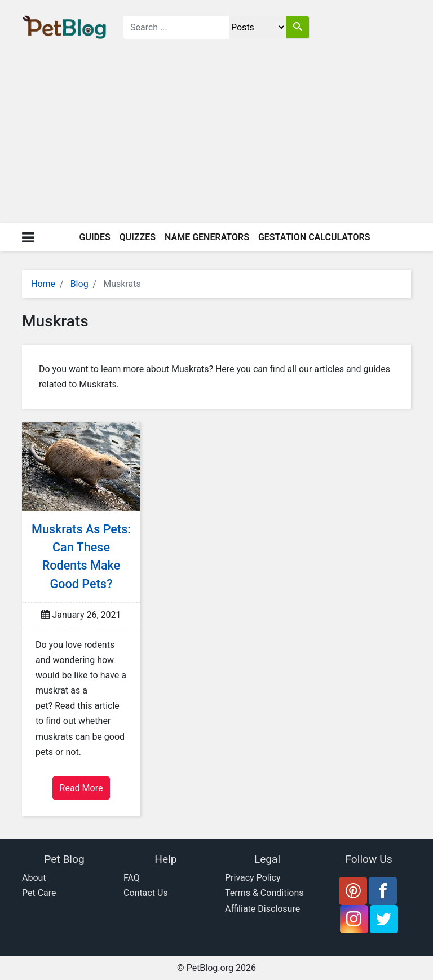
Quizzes (138, 237)
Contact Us (146, 893)
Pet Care (39, 893)
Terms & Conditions (264, 893)
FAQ (132, 878)
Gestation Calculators (314, 237)
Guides (95, 237)
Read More (81, 788)
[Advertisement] (216, 139)
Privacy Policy (253, 878)
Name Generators (207, 237)
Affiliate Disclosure (262, 909)
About (34, 878)
